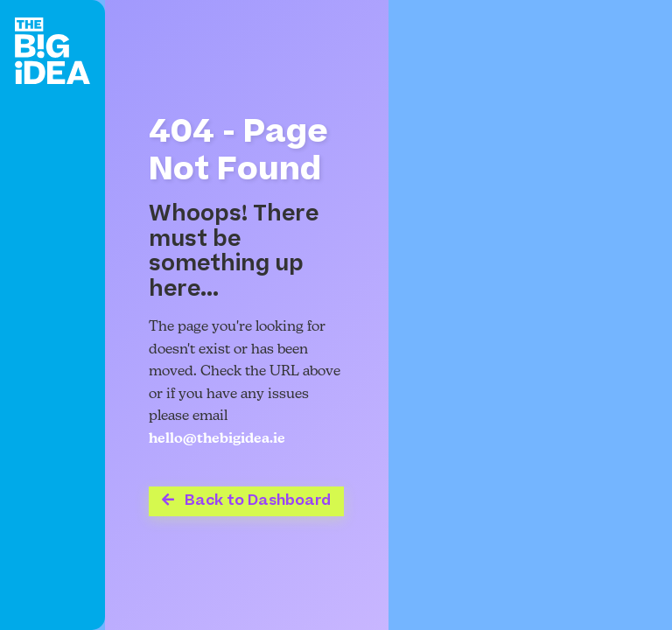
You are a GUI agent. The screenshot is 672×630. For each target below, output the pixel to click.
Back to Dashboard (246, 500)
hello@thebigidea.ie (217, 439)
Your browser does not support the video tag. (530, 315)
